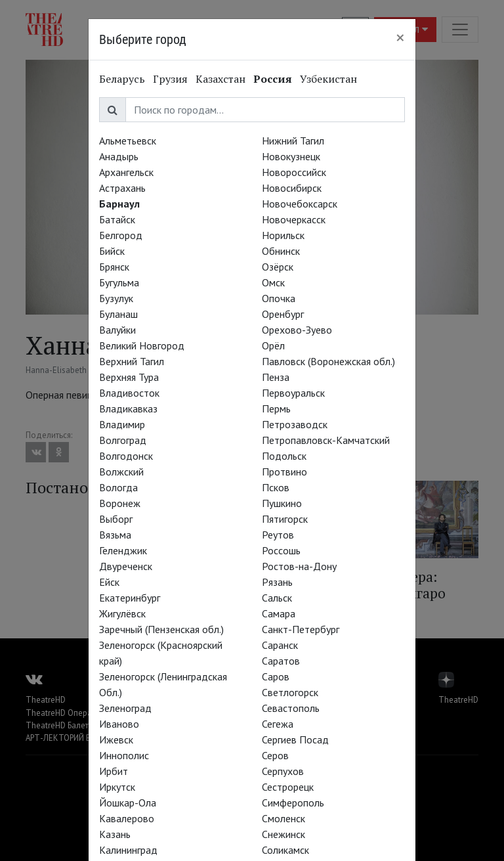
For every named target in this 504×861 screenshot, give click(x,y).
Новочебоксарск (300, 204)
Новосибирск (292, 188)
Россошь (281, 550)
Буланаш (118, 314)
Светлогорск (290, 692)
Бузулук (116, 298)
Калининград (128, 850)
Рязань (277, 582)
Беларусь (122, 79)
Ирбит (114, 771)
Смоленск (283, 818)
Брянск (114, 267)
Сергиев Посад (295, 740)
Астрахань (122, 188)
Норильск (283, 235)
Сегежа (278, 724)
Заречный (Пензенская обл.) (161, 629)
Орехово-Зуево (297, 330)
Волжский (121, 472)
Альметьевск (128, 141)
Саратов (281, 661)
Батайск (117, 219)
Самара (279, 613)
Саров (276, 676)
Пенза (276, 377)
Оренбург (283, 314)
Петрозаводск (295, 424)
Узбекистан (328, 79)
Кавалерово (127, 818)
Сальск (277, 598)
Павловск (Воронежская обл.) (328, 361)
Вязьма (115, 535)
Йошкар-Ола (128, 803)
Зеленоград (125, 708)
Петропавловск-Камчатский (326, 440)
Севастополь (291, 708)
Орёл (273, 345)
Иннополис (124, 755)
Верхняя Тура (129, 377)
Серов (275, 755)
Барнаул (119, 204)
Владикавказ (128, 408)
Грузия (170, 79)
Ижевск (116, 740)
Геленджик (123, 550)
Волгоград (123, 440)
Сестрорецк (288, 787)
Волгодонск (126, 456)
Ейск (109, 582)
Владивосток (129, 393)
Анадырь (119, 156)
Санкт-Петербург (301, 629)
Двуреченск (126, 566)
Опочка (279, 298)
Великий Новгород (142, 345)
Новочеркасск (294, 219)
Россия (273, 79)
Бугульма (119, 282)
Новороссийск (294, 172)
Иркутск (117, 787)
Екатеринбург (130, 598)
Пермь (276, 408)
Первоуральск (293, 393)
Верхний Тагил (132, 361)
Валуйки (117, 330)
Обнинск (281, 251)
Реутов (278, 535)
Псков (276, 487)
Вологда (118, 487)
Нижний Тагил (293, 141)
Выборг (116, 519)
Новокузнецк (291, 156)
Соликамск (285, 850)
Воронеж (120, 503)
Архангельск (126, 172)
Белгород (121, 235)
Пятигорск (285, 519)
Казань (115, 834)
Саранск (280, 645)
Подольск (284, 456)
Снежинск (283, 834)
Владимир (122, 424)
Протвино (284, 472)
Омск (273, 282)
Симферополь (293, 803)
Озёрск (278, 267)
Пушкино (282, 503)
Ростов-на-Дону (299, 566)
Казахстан (220, 79)
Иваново (119, 724)
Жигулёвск (122, 613)
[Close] (400, 37)
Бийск (112, 251)
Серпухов (283, 771)
